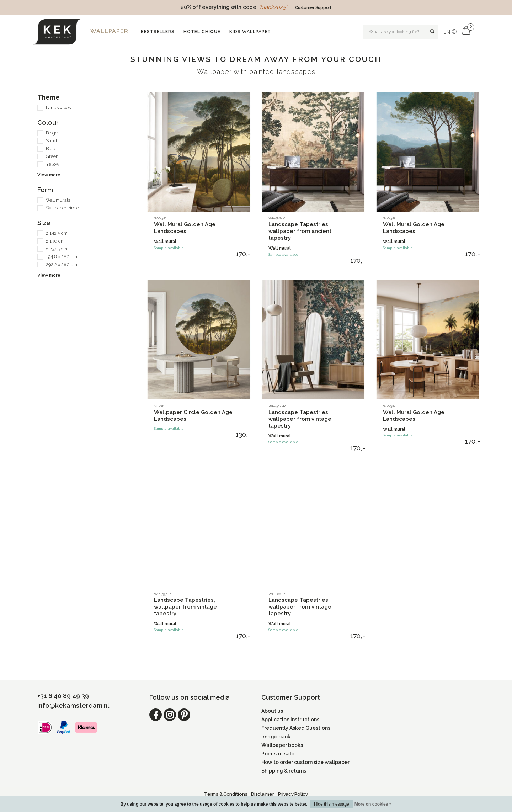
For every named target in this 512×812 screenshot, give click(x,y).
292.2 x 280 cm (62, 264)
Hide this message (332, 804)
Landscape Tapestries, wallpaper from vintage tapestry (300, 419)
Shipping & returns (284, 771)
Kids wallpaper (250, 32)
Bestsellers (158, 32)
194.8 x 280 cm (62, 257)
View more (49, 175)
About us (272, 711)
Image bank (276, 737)
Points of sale (278, 754)
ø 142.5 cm (57, 233)
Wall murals (58, 200)
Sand (51, 141)
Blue (50, 148)
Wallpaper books (282, 745)
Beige (52, 133)
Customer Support (313, 8)
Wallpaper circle (62, 208)
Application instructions (290, 720)
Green (52, 156)
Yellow (53, 164)
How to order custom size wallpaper (305, 762)
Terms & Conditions (226, 794)
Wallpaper (109, 31)
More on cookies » (373, 804)
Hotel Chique (202, 32)
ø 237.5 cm (57, 249)
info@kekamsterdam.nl (73, 705)
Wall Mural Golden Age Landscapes (185, 228)
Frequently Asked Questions (296, 728)
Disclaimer (262, 794)
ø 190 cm (55, 241)
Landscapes (58, 108)
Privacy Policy (293, 794)
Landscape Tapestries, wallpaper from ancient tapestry (300, 231)
